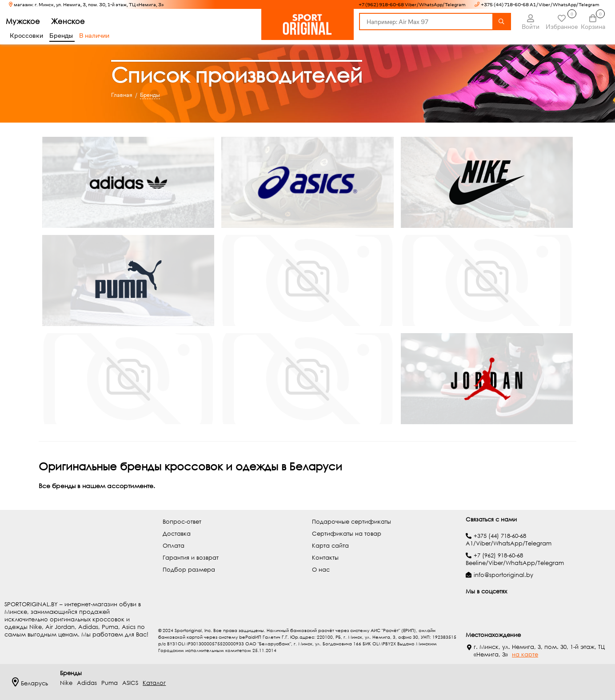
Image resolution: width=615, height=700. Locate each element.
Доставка (177, 534)
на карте (525, 654)
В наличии (94, 36)
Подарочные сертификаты (351, 522)
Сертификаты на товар (347, 534)
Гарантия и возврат (191, 558)
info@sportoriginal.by (503, 575)
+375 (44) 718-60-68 (500, 536)
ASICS (130, 683)
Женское (72, 21)
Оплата (174, 546)
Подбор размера (189, 570)
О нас (321, 570)
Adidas (87, 683)
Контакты (325, 558)
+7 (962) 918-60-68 (498, 555)
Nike (66, 683)
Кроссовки (26, 36)
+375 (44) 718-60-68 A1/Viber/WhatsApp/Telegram (540, 5)
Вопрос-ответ (182, 522)
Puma (110, 683)
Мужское (27, 21)
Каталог (154, 683)
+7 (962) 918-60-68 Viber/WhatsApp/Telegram (412, 5)
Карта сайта (330, 546)
